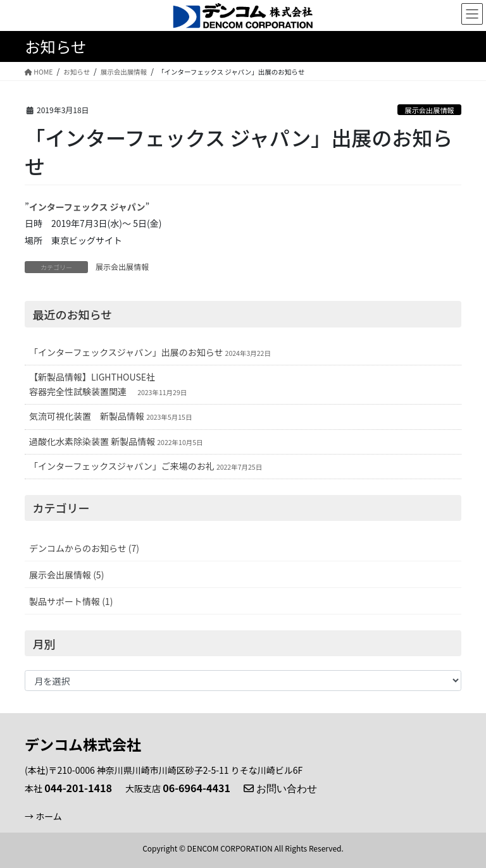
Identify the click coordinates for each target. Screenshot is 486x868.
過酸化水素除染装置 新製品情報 (92, 441)
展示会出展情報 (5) (66, 575)
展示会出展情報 (429, 110)
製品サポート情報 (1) (71, 601)
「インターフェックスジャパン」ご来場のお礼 (122, 466)
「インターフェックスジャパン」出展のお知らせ (126, 352)
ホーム (49, 816)
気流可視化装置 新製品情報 (87, 416)
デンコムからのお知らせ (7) (84, 548)
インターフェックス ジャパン (87, 207)
